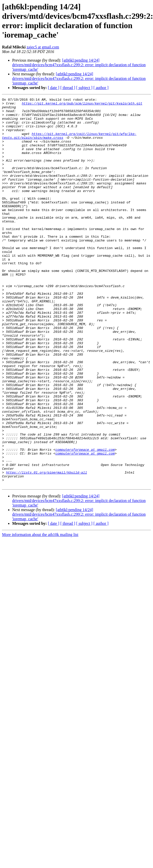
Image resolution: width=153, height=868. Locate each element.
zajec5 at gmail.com (43, 47)
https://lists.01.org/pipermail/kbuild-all (47, 548)
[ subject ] (84, 88)
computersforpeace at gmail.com (85, 520)
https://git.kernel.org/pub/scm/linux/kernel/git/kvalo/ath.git (82, 105)
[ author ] (101, 88)
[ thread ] (68, 88)
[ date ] (54, 88)
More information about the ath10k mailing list (40, 612)
